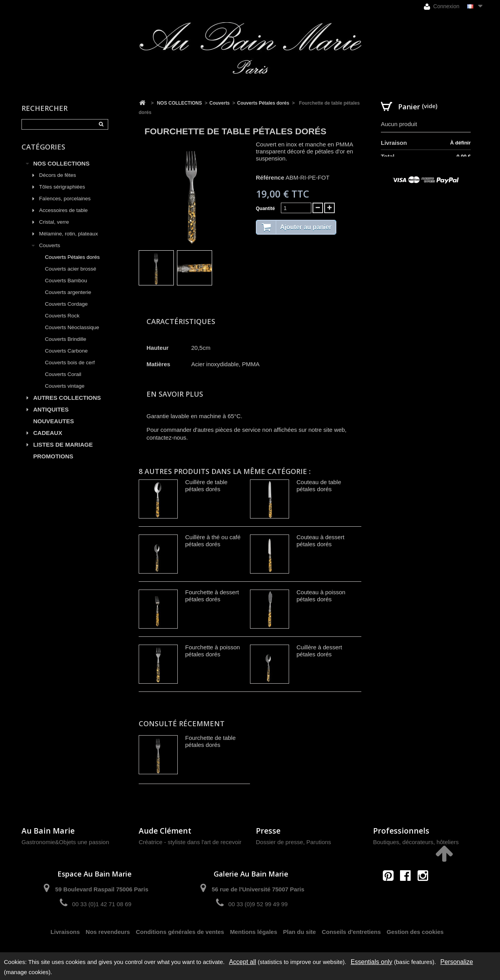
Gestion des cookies (415, 932)
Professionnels (401, 831)
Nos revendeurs (108, 932)
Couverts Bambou (66, 281)
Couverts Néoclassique (72, 327)
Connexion (442, 6)
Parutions (319, 842)
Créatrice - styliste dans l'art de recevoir (190, 842)
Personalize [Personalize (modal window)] (457, 962)
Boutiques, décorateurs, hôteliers (416, 842)
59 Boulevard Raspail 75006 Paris (102, 889)
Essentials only (372, 962)
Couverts (50, 245)
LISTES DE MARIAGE (63, 445)
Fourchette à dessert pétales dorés (212, 596)
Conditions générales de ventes (180, 932)
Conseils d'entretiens (351, 932)
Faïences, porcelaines (65, 199)
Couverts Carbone (66, 351)
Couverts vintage (65, 386)
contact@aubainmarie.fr (408, 892)
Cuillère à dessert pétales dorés (319, 651)
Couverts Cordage (66, 304)
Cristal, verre (54, 222)
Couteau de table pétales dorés (319, 486)
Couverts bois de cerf (70, 363)
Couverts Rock (62, 316)
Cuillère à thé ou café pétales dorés (213, 541)
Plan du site (300, 932)
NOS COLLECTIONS (61, 163)
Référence (270, 177)
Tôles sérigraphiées (62, 187)
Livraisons (65, 932)
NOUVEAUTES (54, 421)
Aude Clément (165, 831)
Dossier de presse (279, 842)
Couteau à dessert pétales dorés (321, 541)
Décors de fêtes (58, 175)
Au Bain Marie (48, 831)
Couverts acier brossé (71, 269)
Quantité (265, 208)
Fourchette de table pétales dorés (210, 741)
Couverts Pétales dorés (72, 257)
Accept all (242, 962)
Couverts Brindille (66, 339)
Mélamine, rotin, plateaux (69, 234)
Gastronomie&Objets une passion (65, 842)
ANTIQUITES (51, 409)
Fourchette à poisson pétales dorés (212, 651)
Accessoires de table (63, 210)
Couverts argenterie (68, 292)
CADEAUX (48, 433)
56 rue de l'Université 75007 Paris (258, 889)
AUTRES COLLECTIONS (67, 398)
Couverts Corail (63, 374)
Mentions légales (254, 932)
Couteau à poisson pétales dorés (321, 596)
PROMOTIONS (53, 456)
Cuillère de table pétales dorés (206, 486)
